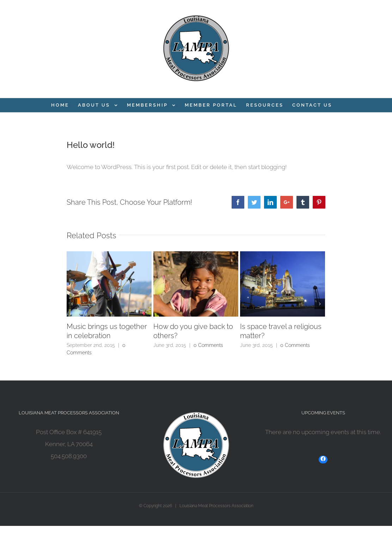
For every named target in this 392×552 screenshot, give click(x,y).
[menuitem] (60, 105)
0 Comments (208, 345)
